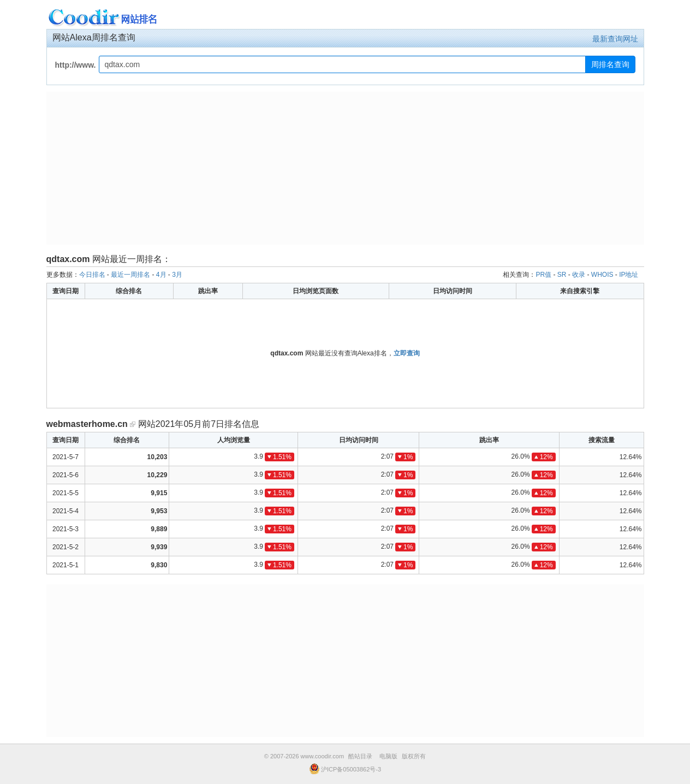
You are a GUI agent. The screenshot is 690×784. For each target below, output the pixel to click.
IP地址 (629, 275)
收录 (579, 275)
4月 (161, 275)
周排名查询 (610, 64)
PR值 (543, 275)
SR (562, 275)
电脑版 (388, 756)
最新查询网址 (615, 39)
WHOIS (602, 275)
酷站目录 (360, 756)
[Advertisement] (345, 168)
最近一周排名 (130, 275)
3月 (177, 275)
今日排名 (92, 275)
